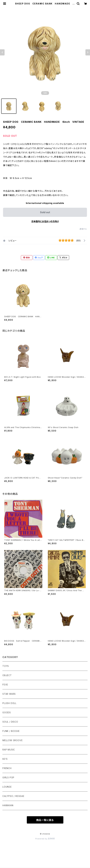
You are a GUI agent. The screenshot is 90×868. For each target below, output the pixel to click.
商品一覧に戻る (45, 820)
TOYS (6, 666)
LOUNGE (7, 787)
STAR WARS (9, 694)
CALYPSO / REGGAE (13, 796)
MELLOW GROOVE (12, 740)
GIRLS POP (8, 777)
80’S (5, 759)
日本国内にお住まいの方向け (45, 221)
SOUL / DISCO (10, 722)
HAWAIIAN (8, 805)
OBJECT (7, 675)
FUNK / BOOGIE (11, 731)
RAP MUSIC (9, 750)
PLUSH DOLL (9, 703)
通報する (83, 229)
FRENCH (7, 768)
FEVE (5, 685)
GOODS (7, 712)
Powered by (45, 839)
